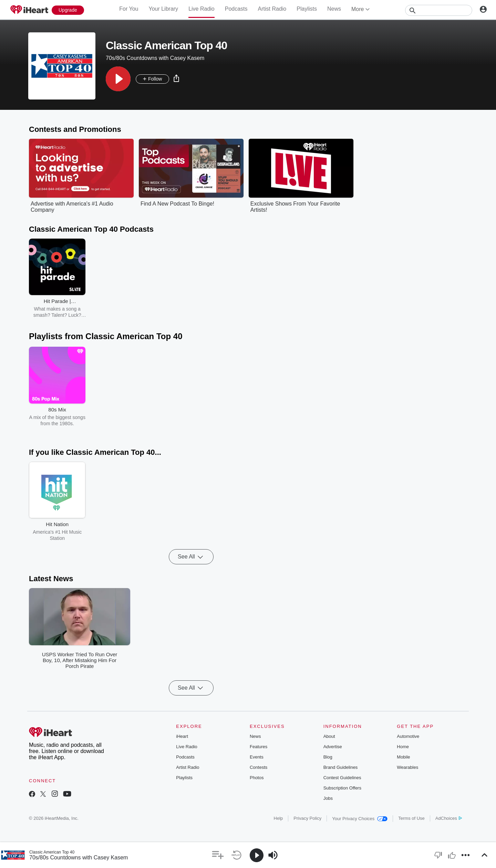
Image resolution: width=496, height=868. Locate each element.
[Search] (439, 10)
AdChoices (449, 818)
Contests (259, 767)
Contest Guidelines (342, 778)
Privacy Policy (307, 818)
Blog (328, 757)
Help (278, 818)
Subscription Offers (342, 788)
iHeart (182, 736)
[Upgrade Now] (68, 10)
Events (257, 757)
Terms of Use (411, 818)
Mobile (403, 757)
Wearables (407, 767)
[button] (118, 79)
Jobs (328, 798)
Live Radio (201, 9)
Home (403, 747)
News (334, 9)
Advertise (333, 747)
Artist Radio (272, 9)
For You (129, 9)
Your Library (163, 9)
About (329, 736)
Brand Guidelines (341, 767)
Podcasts (236, 9)
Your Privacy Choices (360, 819)
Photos (257, 778)
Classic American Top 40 (52, 852)
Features (259, 747)
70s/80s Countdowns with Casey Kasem (79, 857)
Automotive (408, 736)
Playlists (307, 9)
